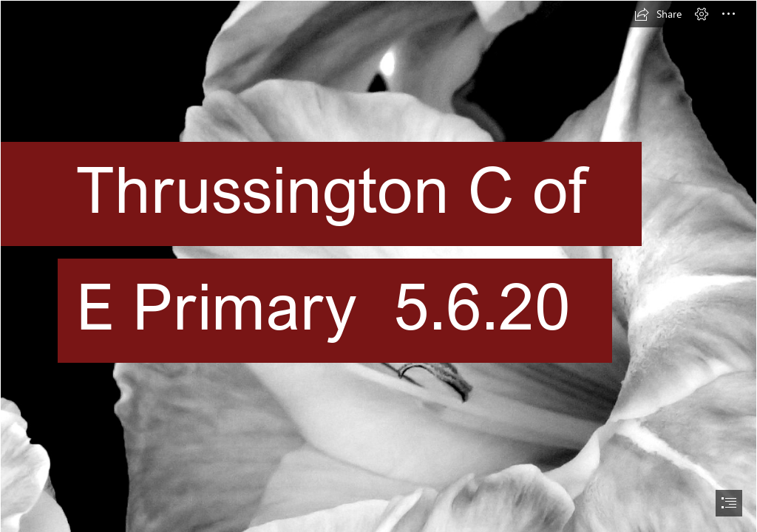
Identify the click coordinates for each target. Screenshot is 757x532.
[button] (658, 14)
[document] (378, 266)
